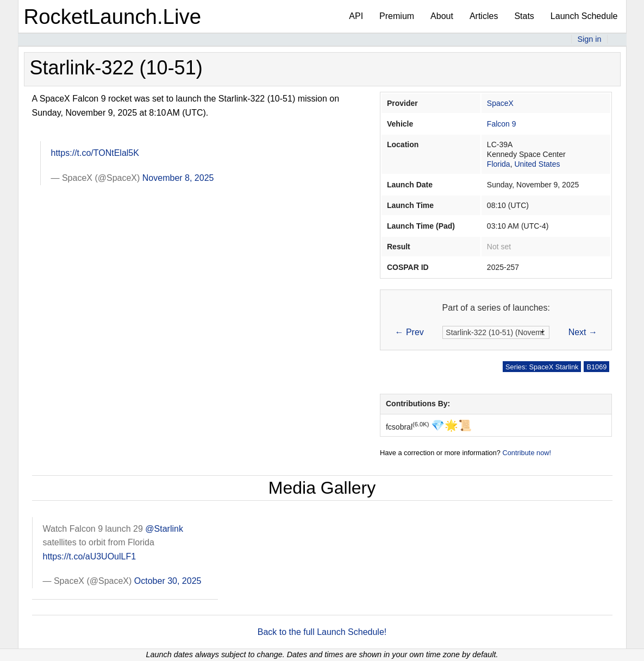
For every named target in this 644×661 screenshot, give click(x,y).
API (356, 16)
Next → (583, 332)
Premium (397, 16)
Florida (499, 164)
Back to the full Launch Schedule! (322, 632)
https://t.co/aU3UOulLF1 (90, 556)
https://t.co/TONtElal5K (95, 153)
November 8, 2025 (178, 178)
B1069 (596, 367)
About (442, 16)
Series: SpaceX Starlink (542, 367)
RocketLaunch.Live (113, 17)
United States (537, 164)
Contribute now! (527, 453)
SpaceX (500, 103)
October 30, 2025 (168, 581)
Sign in (589, 39)
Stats (524, 16)
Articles (484, 16)
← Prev (409, 332)
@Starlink (164, 529)
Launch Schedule (584, 16)
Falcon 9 (502, 124)
